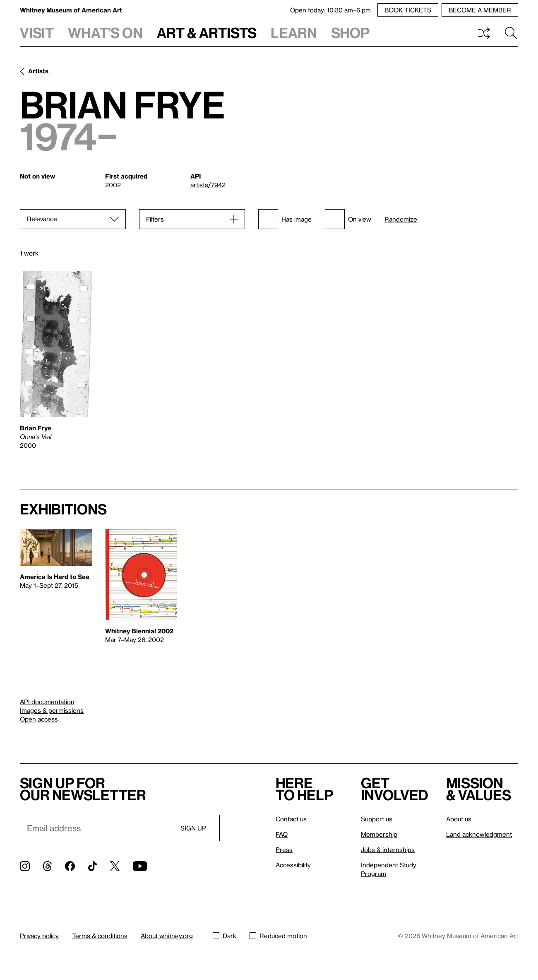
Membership (379, 834)
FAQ (282, 834)
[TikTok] (92, 866)
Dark (225, 936)
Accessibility (293, 865)
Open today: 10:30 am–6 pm (330, 10)
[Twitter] (115, 866)
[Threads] (47, 866)
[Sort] (73, 219)
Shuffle (484, 33)
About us (459, 819)
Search (511, 33)
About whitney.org (167, 936)
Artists (38, 71)
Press (284, 850)
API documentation (47, 702)
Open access (39, 719)
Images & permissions (52, 710)
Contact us (291, 819)
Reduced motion (278, 936)
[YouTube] (140, 866)
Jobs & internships (388, 850)
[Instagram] (25, 866)
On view (348, 219)
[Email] (93, 828)
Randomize (401, 219)
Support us (377, 819)
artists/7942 (208, 185)
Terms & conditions (100, 936)
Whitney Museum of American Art (71, 10)
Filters (155, 219)
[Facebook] (70, 866)
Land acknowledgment (479, 834)
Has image (285, 219)
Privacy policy (39, 936)
